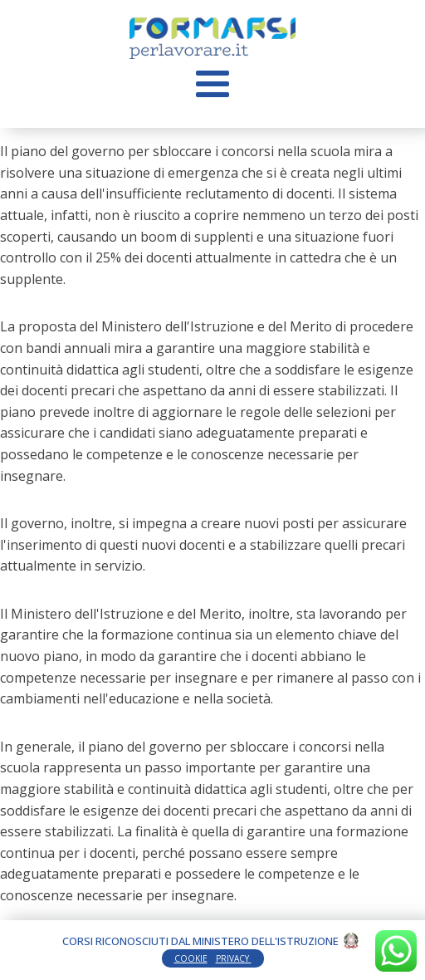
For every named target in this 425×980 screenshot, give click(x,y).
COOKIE (191, 958)
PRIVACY (234, 958)
